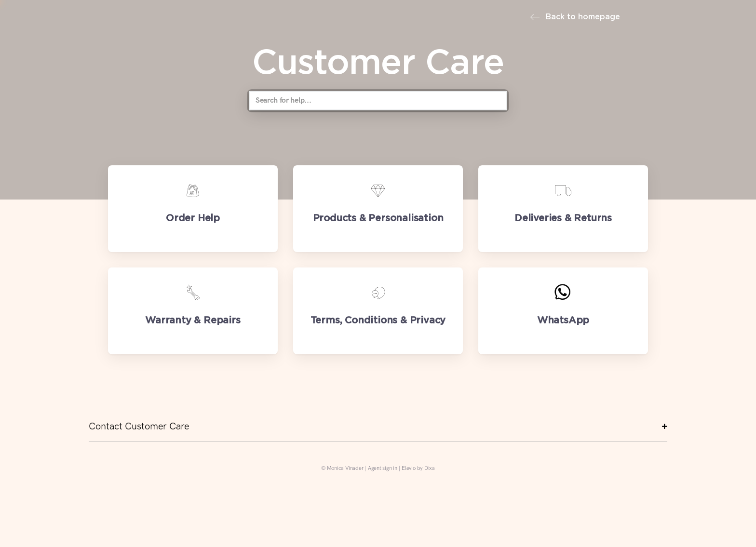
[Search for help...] (378, 101)
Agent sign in (383, 468)
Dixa (430, 468)
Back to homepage (575, 17)
